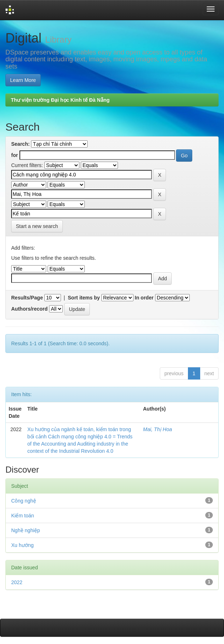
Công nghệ (24, 501)
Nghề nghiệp (26, 530)
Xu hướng (22, 545)
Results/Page (27, 298)
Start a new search (37, 226)
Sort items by (84, 298)
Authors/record (29, 309)
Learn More (23, 80)
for (15, 155)
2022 (17, 582)
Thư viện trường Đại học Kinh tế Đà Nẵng (60, 100)
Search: (20, 144)
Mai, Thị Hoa (158, 429)
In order (144, 298)
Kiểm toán (23, 516)
